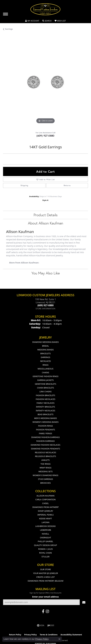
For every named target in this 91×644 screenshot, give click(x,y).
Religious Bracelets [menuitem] (46, 456)
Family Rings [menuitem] (45, 433)
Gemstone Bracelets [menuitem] (45, 384)
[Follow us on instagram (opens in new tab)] (47, 611)
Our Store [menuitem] (45, 569)
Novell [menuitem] (45, 534)
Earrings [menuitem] (45, 357)
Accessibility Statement (71, 635)
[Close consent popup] (59, 639)
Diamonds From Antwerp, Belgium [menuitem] (45, 581)
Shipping (24, 185)
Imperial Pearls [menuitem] (45, 515)
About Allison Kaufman (45, 223)
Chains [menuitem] (46, 372)
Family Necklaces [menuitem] (45, 403)
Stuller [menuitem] (45, 557)
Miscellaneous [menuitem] (46, 369)
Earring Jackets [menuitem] (46, 380)
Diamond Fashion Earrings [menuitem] (45, 437)
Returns (67, 185)
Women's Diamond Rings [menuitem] (45, 475)
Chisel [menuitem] (46, 503)
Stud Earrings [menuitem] (45, 479)
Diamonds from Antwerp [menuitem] (45, 507)
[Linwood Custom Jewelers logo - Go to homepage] (45, 9)
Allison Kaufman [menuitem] (45, 496)
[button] (32, 21)
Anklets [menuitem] (45, 460)
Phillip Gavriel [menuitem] (45, 541)
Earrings (9, 29)
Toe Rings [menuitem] (45, 464)
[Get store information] (46, 309)
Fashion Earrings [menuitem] (45, 441)
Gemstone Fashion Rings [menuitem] (46, 376)
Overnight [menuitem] (46, 538)
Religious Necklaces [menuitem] (45, 452)
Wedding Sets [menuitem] (46, 471)
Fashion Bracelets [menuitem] (45, 395)
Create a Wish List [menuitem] (46, 577)
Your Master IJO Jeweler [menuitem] (46, 573)
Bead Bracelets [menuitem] (45, 414)
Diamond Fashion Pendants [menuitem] (45, 449)
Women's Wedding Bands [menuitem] (45, 422)
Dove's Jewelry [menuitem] (46, 511)
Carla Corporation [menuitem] (45, 499)
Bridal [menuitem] (46, 346)
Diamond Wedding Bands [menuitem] (46, 342)
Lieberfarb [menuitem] (45, 530)
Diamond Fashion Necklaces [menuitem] (45, 445)
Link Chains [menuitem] (46, 392)
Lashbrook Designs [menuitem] (46, 526)
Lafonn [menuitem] (46, 522)
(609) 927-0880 (45, 136)
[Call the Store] (45, 305)
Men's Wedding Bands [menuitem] (46, 418)
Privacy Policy (42, 639)
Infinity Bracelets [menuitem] (45, 407)
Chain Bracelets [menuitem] (46, 388)
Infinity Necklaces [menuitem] (46, 411)
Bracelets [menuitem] (45, 353)
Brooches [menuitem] (45, 483)
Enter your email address (45, 597)
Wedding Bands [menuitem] (46, 350)
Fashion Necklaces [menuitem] (45, 399)
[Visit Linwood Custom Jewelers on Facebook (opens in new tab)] (43, 611)
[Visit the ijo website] (51, 625)
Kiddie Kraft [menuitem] (45, 519)
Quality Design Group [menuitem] (46, 545)
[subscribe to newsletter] (84, 602)
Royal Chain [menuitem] (45, 553)
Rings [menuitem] (45, 365)
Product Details (46, 215)
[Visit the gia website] (41, 625)
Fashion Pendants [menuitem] (45, 430)
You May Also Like (46, 273)
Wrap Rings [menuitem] (45, 468)
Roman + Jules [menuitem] (45, 549)
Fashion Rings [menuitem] (46, 426)
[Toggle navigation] (5, 14)
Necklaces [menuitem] (45, 361)
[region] (45, 82)
